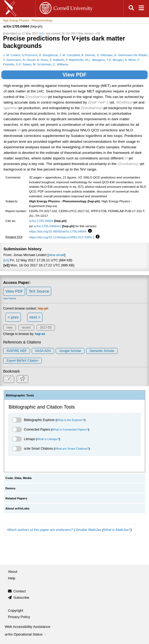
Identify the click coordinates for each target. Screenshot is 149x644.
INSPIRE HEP (17, 351)
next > (35, 317)
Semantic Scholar (102, 351)
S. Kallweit (57, 60)
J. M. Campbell (69, 55)
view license (10, 298)
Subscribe (21, 598)
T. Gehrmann (12, 60)
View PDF (75, 75)
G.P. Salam (24, 64)
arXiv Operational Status (26, 634)
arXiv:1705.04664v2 (48, 226)
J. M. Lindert (12, 55)
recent (26, 328)
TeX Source (39, 291)
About (13, 572)
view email (57, 255)
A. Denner (88, 55)
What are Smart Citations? (72, 449)
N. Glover (29, 60)
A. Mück (130, 60)
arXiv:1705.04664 (41, 221)
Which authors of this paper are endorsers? (40, 530)
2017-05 (46, 328)
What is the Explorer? (70, 420)
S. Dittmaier (105, 55)
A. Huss (42, 60)
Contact (20, 591)
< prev (13, 317)
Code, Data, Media (18, 478)
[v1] (6, 260)
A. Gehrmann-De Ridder (131, 55)
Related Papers (16, 498)
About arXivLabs (17, 508)
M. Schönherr (42, 64)
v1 (42, 33)
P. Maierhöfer (74, 60)
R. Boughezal (48, 55)
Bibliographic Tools (20, 395)
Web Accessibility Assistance (27, 627)
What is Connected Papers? (70, 430)
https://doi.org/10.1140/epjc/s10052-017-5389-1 (62, 237)
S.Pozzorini (29, 55)
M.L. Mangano (95, 60)
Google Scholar (70, 351)
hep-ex (40, 334)
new (10, 328)
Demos (10, 488)
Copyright (16, 611)
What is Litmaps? (48, 439)
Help (12, 578)
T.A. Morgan (115, 60)
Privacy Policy (19, 617)
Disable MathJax (89, 530)
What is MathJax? (117, 530)
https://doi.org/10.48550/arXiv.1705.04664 (58, 231)
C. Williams (61, 64)
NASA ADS (43, 351)
